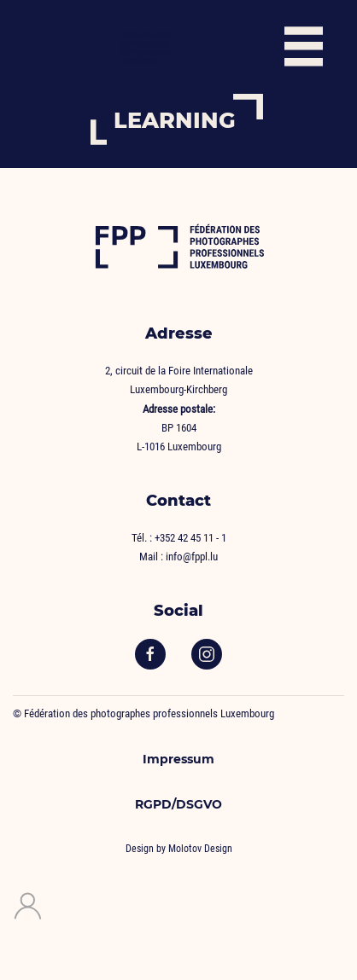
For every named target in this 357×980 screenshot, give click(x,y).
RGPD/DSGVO (178, 804)
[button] (304, 47)
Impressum (178, 759)
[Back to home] (111, 47)
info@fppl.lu (192, 557)
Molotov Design (200, 849)
